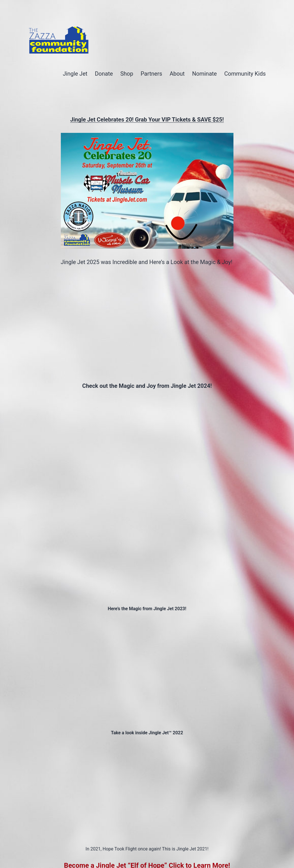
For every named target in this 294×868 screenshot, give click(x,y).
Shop (127, 74)
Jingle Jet (75, 74)
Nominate (204, 74)
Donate (104, 74)
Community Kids (245, 74)
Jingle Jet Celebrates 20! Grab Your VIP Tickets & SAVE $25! (147, 120)
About (177, 74)
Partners (151, 74)
